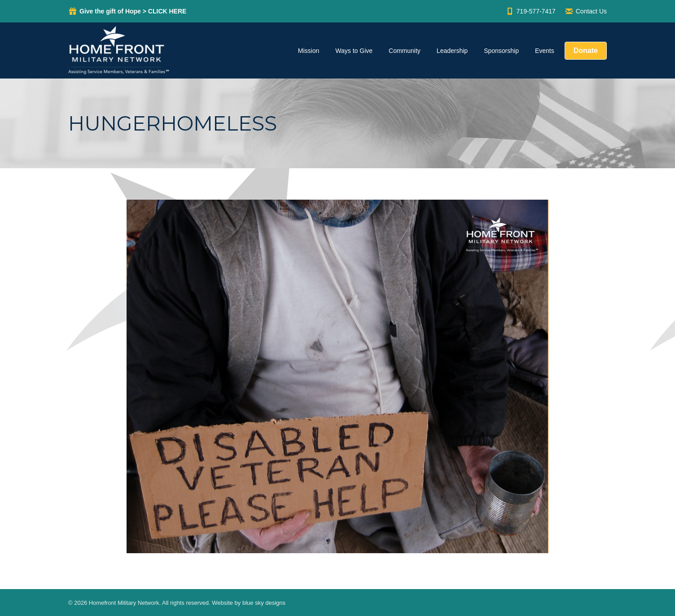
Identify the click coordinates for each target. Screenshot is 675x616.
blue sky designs (264, 603)
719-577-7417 (530, 11)
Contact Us (586, 11)
